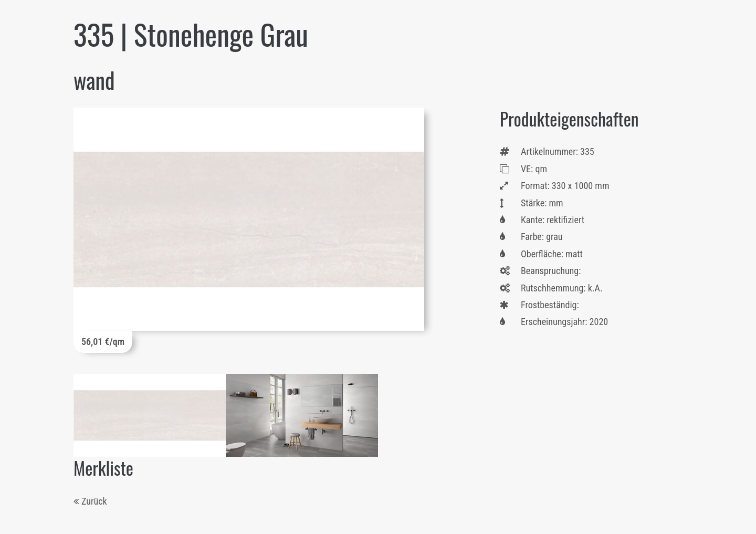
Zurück (94, 501)
